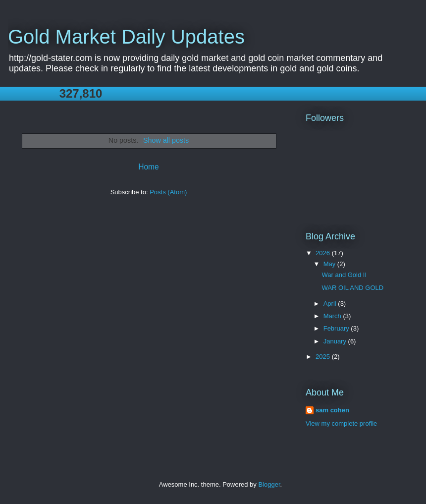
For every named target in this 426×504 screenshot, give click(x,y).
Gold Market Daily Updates (126, 37)
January (336, 341)
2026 (324, 253)
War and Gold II (344, 275)
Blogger (269, 484)
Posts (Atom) (168, 192)
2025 (324, 357)
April (331, 304)
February (337, 328)
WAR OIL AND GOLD (352, 288)
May (330, 264)
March (333, 316)
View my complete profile (341, 423)
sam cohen (332, 410)
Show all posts (166, 140)
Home (149, 167)
